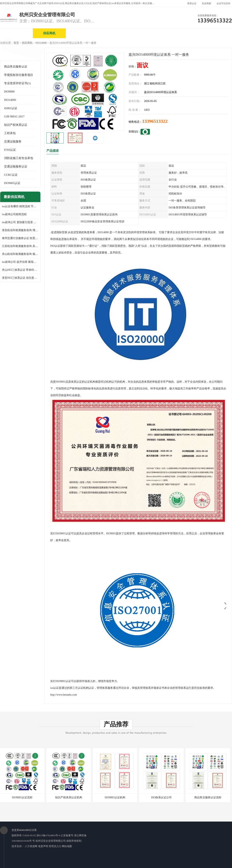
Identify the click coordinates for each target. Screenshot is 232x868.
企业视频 (82, 33)
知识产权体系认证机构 (69, 797)
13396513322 (155, 121)
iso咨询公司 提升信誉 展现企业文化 (20, 262)
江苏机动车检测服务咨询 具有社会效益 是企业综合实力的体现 (20, 246)
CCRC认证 (11, 175)
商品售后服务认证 (16, 67)
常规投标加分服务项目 (19, 75)
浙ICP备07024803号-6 (48, 835)
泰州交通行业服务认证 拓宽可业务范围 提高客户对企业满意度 (20, 238)
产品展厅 (148, 33)
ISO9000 (9, 92)
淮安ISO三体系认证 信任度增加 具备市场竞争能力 (20, 278)
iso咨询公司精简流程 (14, 214)
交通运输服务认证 (16, 166)
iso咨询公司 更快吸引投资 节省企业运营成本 (20, 222)
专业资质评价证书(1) (17, 83)
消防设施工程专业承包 (19, 158)
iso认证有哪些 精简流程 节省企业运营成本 (20, 206)
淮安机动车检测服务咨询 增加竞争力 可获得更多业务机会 (20, 230)
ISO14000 (41, 43)
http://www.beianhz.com (64, 695)
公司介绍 (115, 33)
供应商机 (49, 33)
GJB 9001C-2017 (14, 117)
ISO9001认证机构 (115, 797)
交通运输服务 (13, 141)
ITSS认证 (10, 150)
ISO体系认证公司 (162, 797)
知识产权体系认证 (16, 125)
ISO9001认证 (12, 183)
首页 (16, 43)
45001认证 (11, 108)
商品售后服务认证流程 (208, 797)
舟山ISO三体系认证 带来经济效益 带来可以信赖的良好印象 (20, 270)
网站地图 (67, 846)
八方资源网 (31, 846)
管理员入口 (55, 846)
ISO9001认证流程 (22, 797)
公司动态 (181, 33)
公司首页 (16, 33)
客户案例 (214, 33)
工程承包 (10, 133)
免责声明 (43, 846)
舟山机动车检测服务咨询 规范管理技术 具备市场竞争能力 (20, 254)
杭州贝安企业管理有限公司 (51, 841)
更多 (36, 197)
